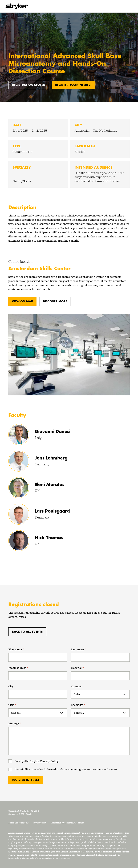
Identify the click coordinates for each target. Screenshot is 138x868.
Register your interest (73, 85)
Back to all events (27, 632)
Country (77, 686)
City (12, 686)
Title (12, 705)
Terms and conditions (18, 823)
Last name (79, 649)
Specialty (78, 705)
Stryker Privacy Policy (44, 761)
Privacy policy (40, 823)
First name (16, 649)
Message (15, 723)
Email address (18, 668)
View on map (22, 301)
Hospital (77, 668)
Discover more (55, 301)
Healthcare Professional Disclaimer (67, 823)
